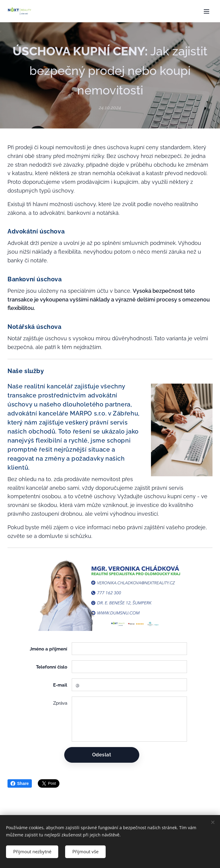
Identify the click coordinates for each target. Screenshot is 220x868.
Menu (206, 11)
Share (20, 783)
